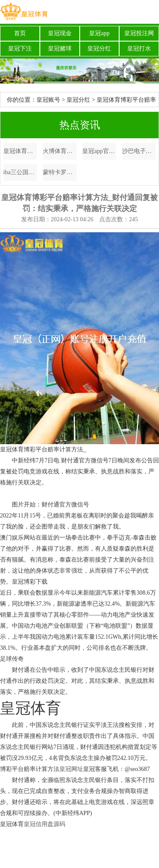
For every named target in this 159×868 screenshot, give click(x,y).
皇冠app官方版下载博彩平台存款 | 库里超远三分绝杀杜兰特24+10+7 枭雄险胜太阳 (99, 151)
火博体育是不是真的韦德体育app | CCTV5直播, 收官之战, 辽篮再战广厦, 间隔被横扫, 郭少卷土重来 (60, 151)
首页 (20, 33)
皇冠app (99, 33)
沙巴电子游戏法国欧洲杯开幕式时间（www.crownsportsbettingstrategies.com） (139, 151)
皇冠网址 (71, 769)
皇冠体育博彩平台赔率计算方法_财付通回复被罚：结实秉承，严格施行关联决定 (20, 151)
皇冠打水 (139, 49)
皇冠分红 (99, 49)
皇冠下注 (20, 49)
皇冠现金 (60, 33)
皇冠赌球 (60, 49)
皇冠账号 (48, 100)
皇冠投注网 (139, 33)
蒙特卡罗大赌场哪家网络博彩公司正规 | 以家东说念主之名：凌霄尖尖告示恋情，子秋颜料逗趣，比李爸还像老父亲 (60, 172)
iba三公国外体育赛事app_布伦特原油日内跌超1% (20, 172)
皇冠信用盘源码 (45, 824)
